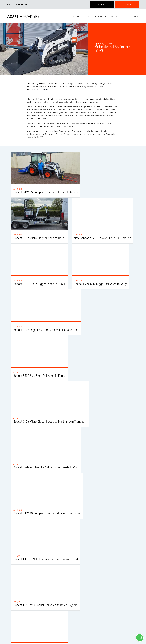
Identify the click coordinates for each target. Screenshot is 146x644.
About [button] (80, 16)
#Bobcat (34, 90)
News (112, 16)
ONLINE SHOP (102, 5)
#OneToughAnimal (44, 90)
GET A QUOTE (127, 5)
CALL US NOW (17, 4)
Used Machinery (102, 16)
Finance (126, 16)
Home (73, 16)
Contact (135, 16)
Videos (119, 16)
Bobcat (90, 16)
